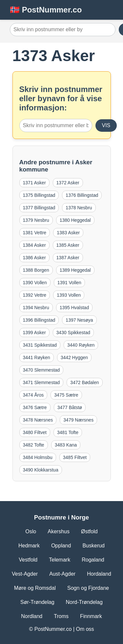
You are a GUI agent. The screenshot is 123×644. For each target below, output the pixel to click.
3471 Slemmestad (41, 382)
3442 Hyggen (74, 357)
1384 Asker (34, 245)
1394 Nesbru (36, 308)
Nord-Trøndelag (84, 602)
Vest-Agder (25, 574)
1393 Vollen (69, 295)
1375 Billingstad (39, 195)
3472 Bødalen (84, 382)
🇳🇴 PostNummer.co (46, 10)
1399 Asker (34, 333)
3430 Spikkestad (73, 333)
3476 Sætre (35, 407)
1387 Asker (68, 258)
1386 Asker (34, 258)
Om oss (85, 629)
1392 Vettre (35, 295)
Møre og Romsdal (35, 588)
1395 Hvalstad (74, 308)
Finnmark (91, 616)
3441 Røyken (37, 357)
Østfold (89, 531)
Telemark (60, 560)
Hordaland (99, 574)
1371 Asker (34, 183)
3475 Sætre (66, 395)
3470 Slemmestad (41, 370)
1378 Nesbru (79, 208)
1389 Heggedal (75, 270)
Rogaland (93, 560)
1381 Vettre (35, 233)
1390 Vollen (35, 283)
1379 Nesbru (36, 220)
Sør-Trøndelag (37, 602)
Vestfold (28, 560)
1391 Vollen (69, 283)
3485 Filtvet (75, 457)
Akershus (59, 531)
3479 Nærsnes (78, 420)
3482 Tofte (34, 445)
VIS (106, 125)
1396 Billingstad (39, 320)
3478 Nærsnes (38, 420)
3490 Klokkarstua (41, 470)
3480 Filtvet (35, 432)
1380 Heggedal (75, 220)
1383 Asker (68, 233)
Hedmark (29, 546)
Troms (61, 616)
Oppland (61, 546)
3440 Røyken (81, 345)
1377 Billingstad (39, 208)
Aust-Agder (62, 574)
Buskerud (93, 546)
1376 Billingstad (82, 195)
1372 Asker (68, 183)
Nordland (32, 616)
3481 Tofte (68, 432)
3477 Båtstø (70, 407)
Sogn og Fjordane (88, 588)
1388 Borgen (36, 270)
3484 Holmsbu (38, 457)
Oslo (31, 531)
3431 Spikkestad (40, 345)
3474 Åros (33, 395)
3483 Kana (66, 445)
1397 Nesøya (79, 320)
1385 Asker (68, 245)
